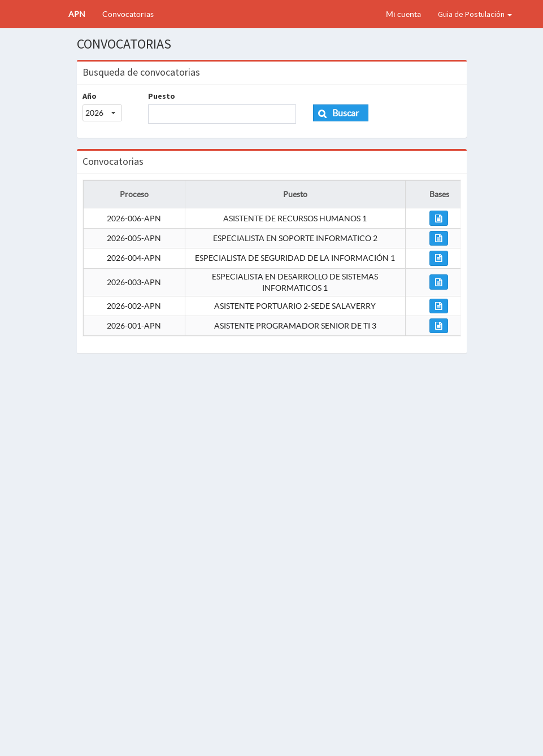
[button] (341, 113)
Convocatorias (128, 14)
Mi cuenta (403, 14)
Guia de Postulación (475, 14)
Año (90, 96)
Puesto (162, 96)
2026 (94, 113)
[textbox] (222, 114)
